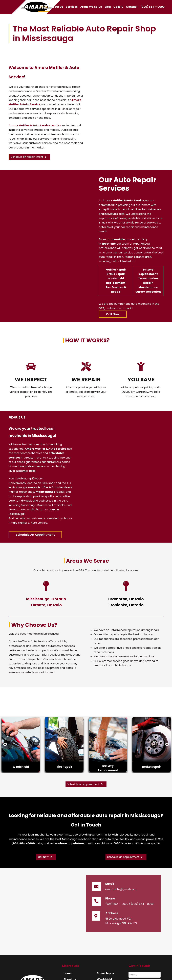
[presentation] (5, 744)
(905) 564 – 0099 (142, 904)
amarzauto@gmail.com (121, 889)
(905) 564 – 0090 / (118, 904)
